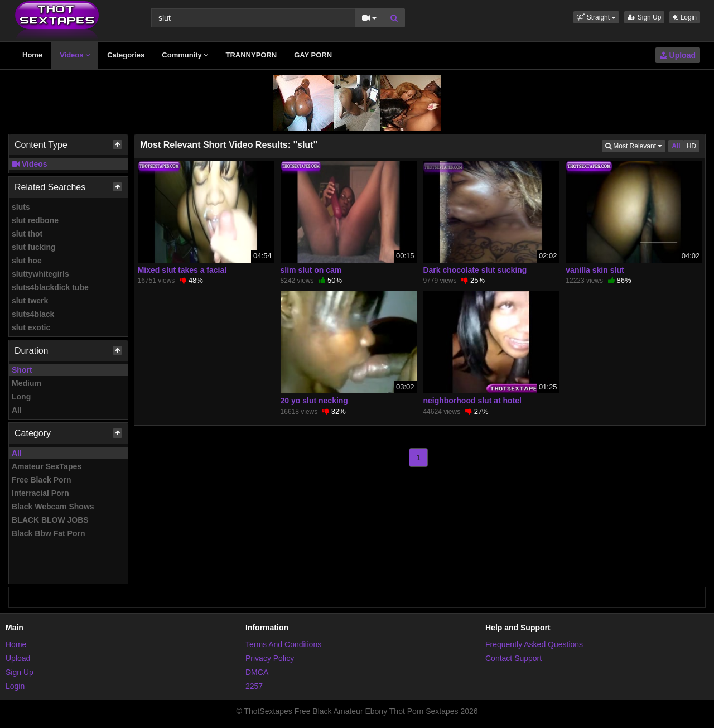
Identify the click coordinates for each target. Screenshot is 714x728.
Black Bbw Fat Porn (48, 533)
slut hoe (27, 261)
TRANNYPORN (251, 55)
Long (21, 397)
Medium (26, 383)
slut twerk (30, 301)
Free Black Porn (42, 480)
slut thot (27, 234)
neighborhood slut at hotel (472, 401)
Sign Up (644, 17)
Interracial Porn (40, 493)
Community (185, 55)
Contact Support (513, 658)
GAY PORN (313, 55)
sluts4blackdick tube (50, 287)
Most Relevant (635, 145)
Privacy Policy (270, 658)
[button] (596, 17)
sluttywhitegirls (40, 274)
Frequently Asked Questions (534, 644)
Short (22, 370)
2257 (254, 686)
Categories (126, 55)
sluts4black (33, 314)
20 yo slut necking (314, 401)
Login (685, 17)
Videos (75, 55)
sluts (21, 207)
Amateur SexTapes (47, 466)
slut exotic (31, 327)
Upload (678, 55)
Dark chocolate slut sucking (475, 270)
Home (32, 55)
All (17, 410)
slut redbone (35, 220)
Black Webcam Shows (53, 507)
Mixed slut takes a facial (182, 270)
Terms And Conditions (283, 644)
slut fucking (34, 247)
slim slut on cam (311, 270)
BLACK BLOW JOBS (50, 520)
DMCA (257, 672)
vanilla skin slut (595, 270)
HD (691, 146)
